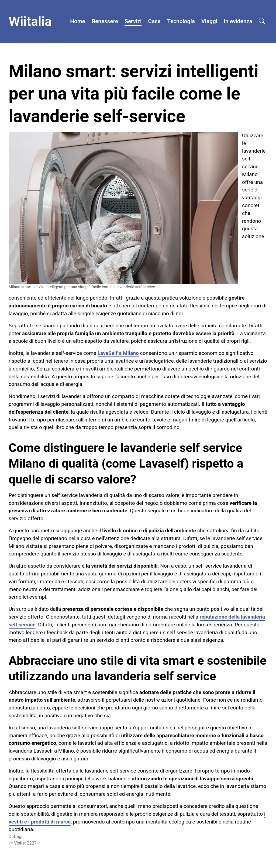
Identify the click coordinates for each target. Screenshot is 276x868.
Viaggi (209, 21)
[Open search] (262, 22)
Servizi (133, 21)
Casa (155, 21)
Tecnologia (181, 21)
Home (78, 21)
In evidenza (238, 21)
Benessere (105, 21)
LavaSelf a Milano (118, 353)
